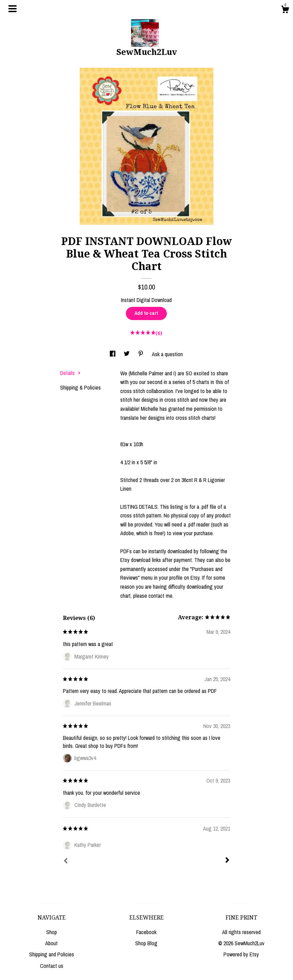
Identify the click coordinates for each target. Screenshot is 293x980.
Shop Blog (146, 943)
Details (70, 373)
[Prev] (66, 861)
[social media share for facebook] (113, 354)
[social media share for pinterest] (141, 354)
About (51, 943)
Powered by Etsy (241, 954)
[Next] (227, 861)
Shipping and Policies (52, 954)
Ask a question (167, 354)
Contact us (52, 966)
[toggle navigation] (13, 9)
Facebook (146, 932)
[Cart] (285, 10)
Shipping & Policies (80, 387)
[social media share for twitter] (127, 354)
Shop (52, 932)
